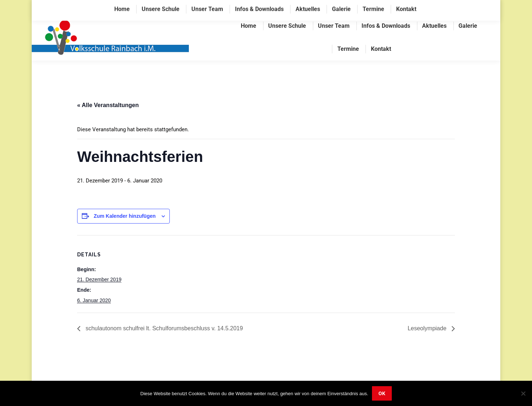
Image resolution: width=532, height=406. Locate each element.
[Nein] (523, 393)
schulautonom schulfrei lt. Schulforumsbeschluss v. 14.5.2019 (163, 328)
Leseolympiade (428, 328)
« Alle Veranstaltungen (108, 105)
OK (382, 393)
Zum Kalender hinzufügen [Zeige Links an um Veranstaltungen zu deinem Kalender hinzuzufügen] (125, 216)
